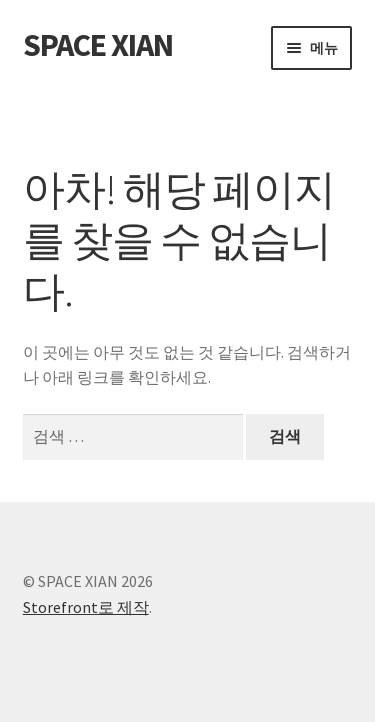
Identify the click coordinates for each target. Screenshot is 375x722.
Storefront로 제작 (86, 607)
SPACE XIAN (98, 45)
